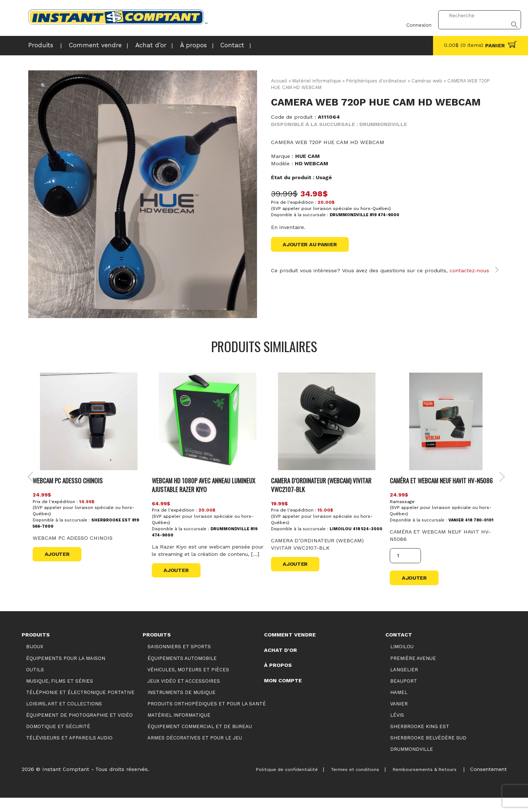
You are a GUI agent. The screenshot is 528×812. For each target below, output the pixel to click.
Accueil (279, 81)
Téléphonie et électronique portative (80, 706)
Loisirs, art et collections (64, 718)
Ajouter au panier (310, 244)
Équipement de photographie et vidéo (79, 729)
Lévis (397, 729)
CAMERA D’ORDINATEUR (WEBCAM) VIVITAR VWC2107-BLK (320, 499)
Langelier (404, 684)
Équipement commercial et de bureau (200, 741)
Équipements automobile (182, 672)
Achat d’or (137, 45)
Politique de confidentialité (266, 783)
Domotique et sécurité (58, 741)
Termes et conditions (341, 783)
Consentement (488, 783)
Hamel (399, 706)
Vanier (399, 718)
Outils (35, 684)
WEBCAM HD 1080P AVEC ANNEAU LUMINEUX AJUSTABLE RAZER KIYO (204, 499)
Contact (212, 45)
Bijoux (35, 661)
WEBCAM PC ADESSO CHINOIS (69, 494)
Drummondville (412, 763)
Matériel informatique (317, 81)
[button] (44, 86)
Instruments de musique (181, 706)
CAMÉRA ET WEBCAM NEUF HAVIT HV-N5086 (440, 494)
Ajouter (58, 568)
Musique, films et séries (60, 695)
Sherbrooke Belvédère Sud (428, 752)
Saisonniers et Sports (179, 661)
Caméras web (428, 81)
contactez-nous (470, 271)
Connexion (414, 16)
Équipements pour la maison (66, 672)
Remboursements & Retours (418, 783)
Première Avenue (413, 672)
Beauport (404, 695)
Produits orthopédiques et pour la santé (207, 718)
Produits (39, 45)
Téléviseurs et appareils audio (69, 752)
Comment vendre (87, 45)
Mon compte (283, 695)
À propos (176, 45)
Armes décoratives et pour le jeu (195, 752)
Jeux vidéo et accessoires (184, 695)
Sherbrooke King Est (420, 741)
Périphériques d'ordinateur (377, 81)
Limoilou (402, 661)
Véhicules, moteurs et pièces (188, 684)
